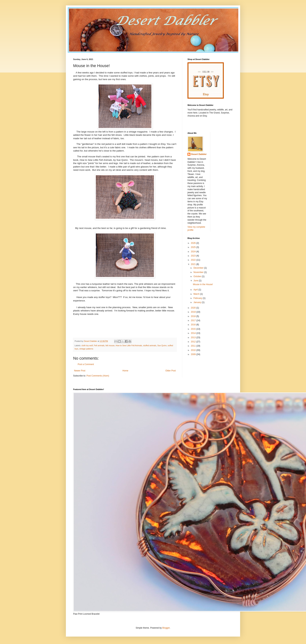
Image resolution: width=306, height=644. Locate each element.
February (198, 298)
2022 (194, 260)
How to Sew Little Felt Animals (129, 345)
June (196, 281)
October (198, 276)
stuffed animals (150, 345)
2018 (194, 316)
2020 (194, 308)
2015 (194, 329)
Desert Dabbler (199, 154)
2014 (194, 333)
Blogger (166, 628)
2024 (194, 252)
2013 (194, 337)
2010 (194, 350)
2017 (194, 320)
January (198, 302)
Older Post (171, 371)
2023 (194, 256)
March (197, 294)
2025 (194, 247)
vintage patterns (86, 349)
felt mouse (110, 345)
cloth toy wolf (87, 345)
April (196, 290)
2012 (194, 342)
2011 (194, 346)
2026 (194, 243)
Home (125, 371)
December (199, 268)
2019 (194, 312)
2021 (194, 264)
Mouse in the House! (203, 284)
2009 (194, 354)
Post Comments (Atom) (98, 376)
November (199, 272)
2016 (194, 325)
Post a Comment (86, 364)
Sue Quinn (162, 345)
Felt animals (99, 345)
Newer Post (80, 371)
